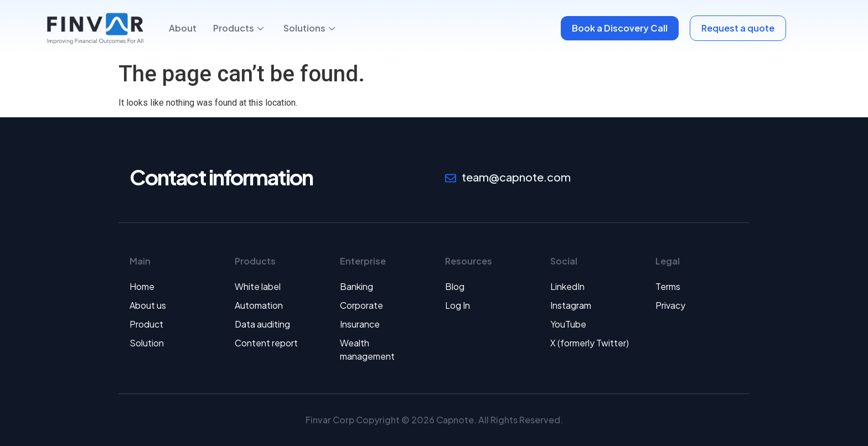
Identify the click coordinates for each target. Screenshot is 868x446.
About (183, 28)
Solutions (309, 28)
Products (238, 28)
